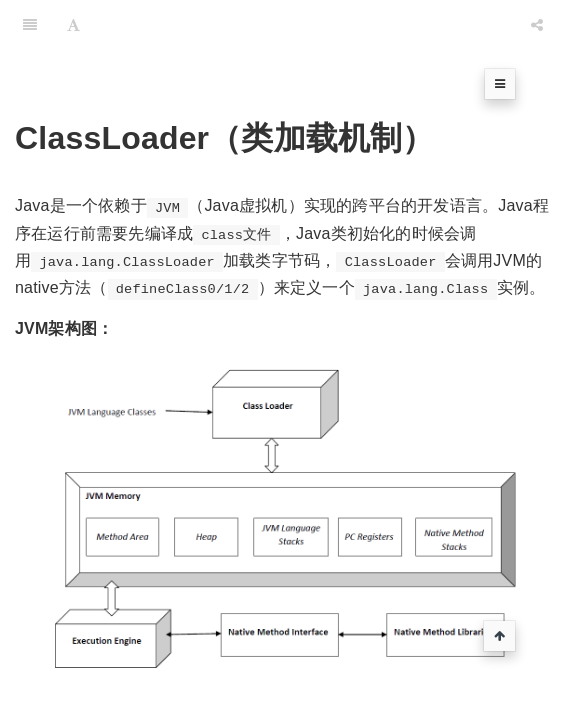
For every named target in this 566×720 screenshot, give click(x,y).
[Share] (537, 25)
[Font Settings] (73, 25)
